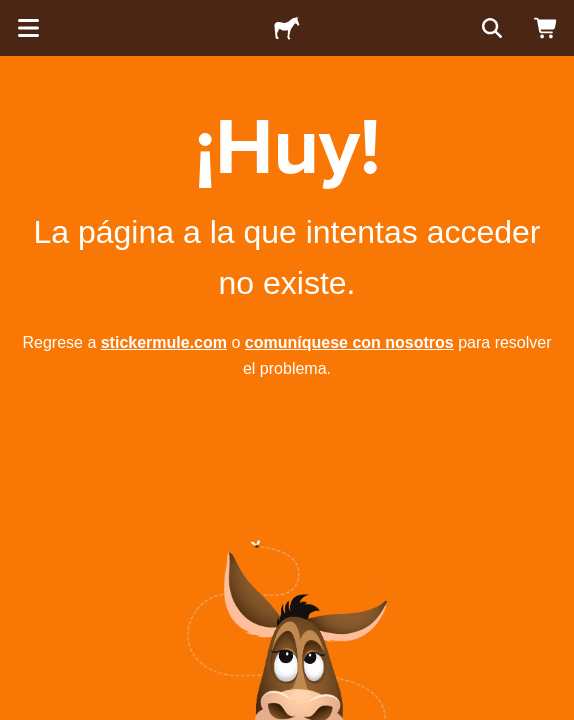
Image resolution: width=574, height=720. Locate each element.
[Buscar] (490, 28)
